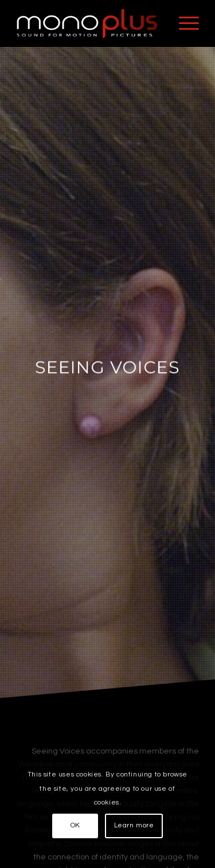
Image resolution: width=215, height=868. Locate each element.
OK (75, 825)
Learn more (134, 825)
